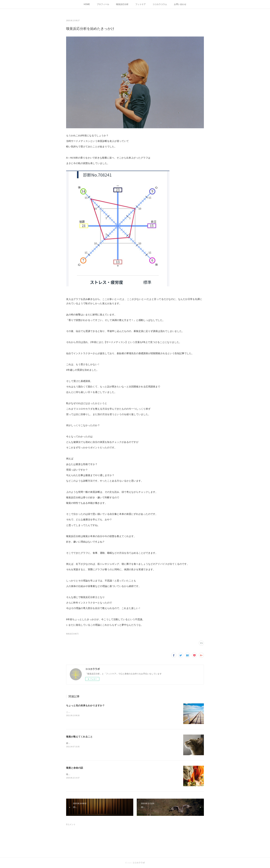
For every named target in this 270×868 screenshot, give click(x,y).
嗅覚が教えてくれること (79, 737)
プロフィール (103, 4)
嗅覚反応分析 (122, 4)
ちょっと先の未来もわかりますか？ (85, 705)
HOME (87, 4)
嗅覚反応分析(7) (72, 634)
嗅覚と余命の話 (75, 768)
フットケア (141, 4)
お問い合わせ (180, 4)
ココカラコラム (160, 4)
